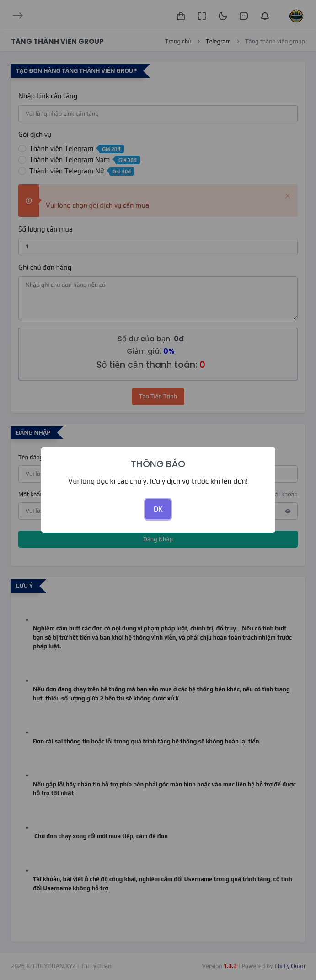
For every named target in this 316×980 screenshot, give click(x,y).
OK (158, 509)
